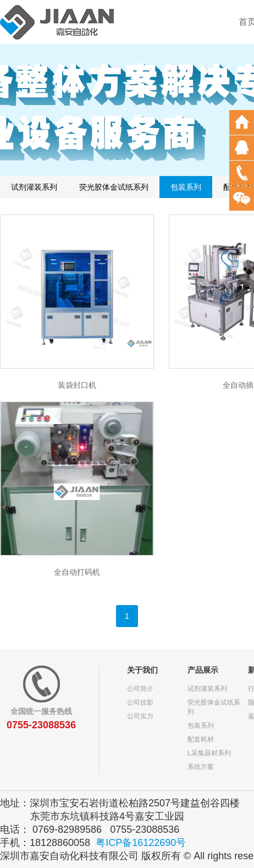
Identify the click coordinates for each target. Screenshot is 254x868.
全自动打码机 (77, 572)
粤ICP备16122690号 (141, 843)
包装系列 (186, 187)
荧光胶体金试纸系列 (114, 187)
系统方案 (201, 767)
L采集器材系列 (209, 753)
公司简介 (140, 689)
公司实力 (140, 716)
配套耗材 (201, 739)
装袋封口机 (77, 385)
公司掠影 (140, 702)
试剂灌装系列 (34, 187)
